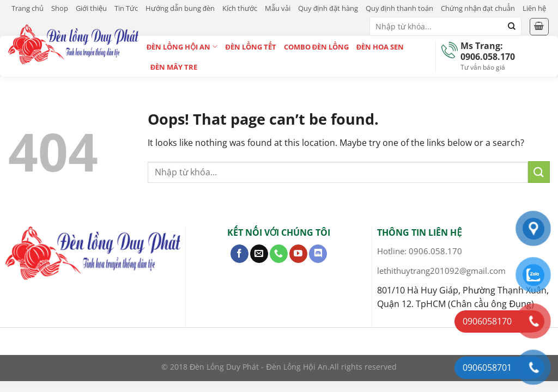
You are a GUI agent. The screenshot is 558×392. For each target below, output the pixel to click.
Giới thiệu (91, 8)
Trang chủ (28, 8)
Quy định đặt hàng (328, 8)
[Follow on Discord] (318, 254)
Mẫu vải (278, 8)
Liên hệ (534, 8)
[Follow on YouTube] (298, 254)
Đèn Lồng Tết (250, 47)
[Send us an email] (259, 254)
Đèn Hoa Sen (380, 47)
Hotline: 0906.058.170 (420, 251)
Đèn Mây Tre (174, 67)
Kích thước (240, 8)
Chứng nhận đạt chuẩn (478, 8)
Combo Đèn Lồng (316, 47)
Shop (60, 8)
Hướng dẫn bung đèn (180, 8)
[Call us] (279, 254)
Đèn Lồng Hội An (182, 47)
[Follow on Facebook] (239, 254)
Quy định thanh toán (399, 8)
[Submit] (512, 27)
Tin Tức (126, 8)
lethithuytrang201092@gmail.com (441, 271)
